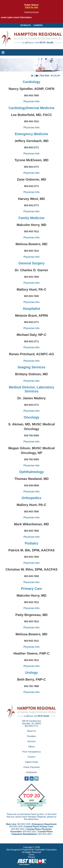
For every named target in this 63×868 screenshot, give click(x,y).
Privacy (31, 857)
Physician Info (31, 101)
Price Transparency (32, 752)
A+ (59, 76)
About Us (32, 731)
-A (51, 76)
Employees (31, 772)
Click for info (32, 7)
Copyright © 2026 (31, 847)
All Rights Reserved (31, 852)
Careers (38, 25)
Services (31, 741)
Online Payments (32, 767)
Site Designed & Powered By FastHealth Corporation (31, 850)
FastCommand (31, 12)
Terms (32, 855)
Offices (32, 747)
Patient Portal (31, 762)
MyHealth (26, 25)
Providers (32, 736)
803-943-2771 (32, 726)
